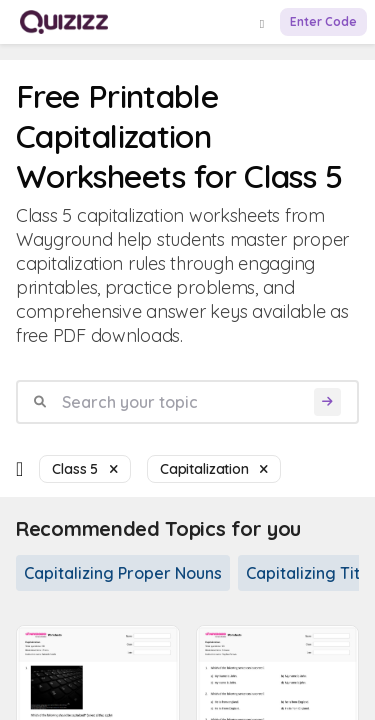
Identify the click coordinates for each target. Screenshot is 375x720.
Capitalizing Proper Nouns (123, 573)
